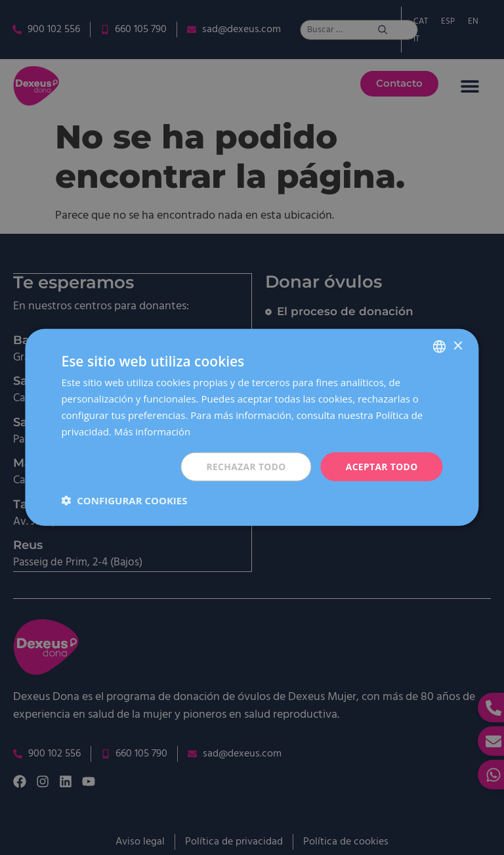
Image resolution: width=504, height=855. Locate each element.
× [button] (458, 346)
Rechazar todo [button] (244, 467)
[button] (124, 501)
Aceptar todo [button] (381, 467)
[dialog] (252, 427)
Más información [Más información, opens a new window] (153, 431)
